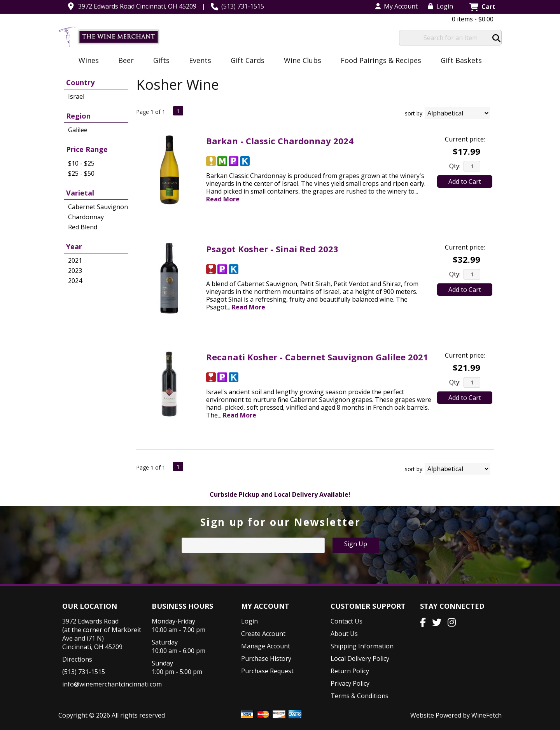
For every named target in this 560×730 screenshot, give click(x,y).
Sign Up (356, 544)
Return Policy (350, 671)
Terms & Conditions (360, 696)
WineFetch (486, 715)
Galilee (78, 130)
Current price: (465, 139)
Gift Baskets (461, 60)
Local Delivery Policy (360, 658)
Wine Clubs (300, 61)
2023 (75, 271)
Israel (76, 96)
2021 (75, 260)
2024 (75, 281)
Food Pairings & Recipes (381, 60)
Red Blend (83, 227)
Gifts (159, 61)
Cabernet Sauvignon (98, 207)
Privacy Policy (350, 683)
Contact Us (346, 621)
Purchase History (266, 658)
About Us (344, 634)
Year (74, 246)
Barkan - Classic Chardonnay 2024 (280, 141)
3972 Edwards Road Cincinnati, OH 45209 (137, 6)
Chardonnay (86, 217)
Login (440, 6)
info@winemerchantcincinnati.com (112, 684)
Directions (77, 659)
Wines (86, 61)
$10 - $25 (81, 163)
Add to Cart (465, 182)
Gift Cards (248, 60)
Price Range (87, 149)
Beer (123, 61)
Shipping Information (362, 646)
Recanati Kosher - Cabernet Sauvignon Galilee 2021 (317, 357)
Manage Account (266, 646)
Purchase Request (267, 671)
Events (198, 61)
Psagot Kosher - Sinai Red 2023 (272, 249)
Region (78, 116)
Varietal (80, 193)
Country (80, 82)
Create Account (263, 634)
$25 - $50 (81, 173)
